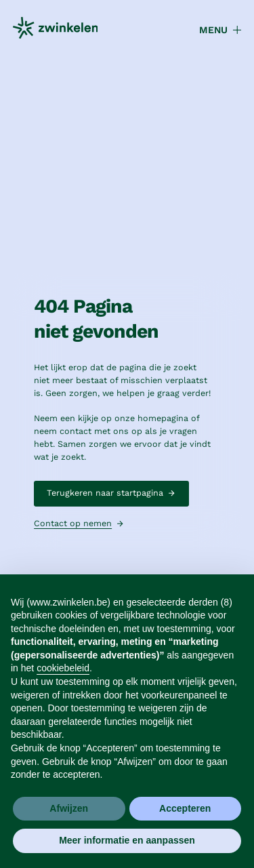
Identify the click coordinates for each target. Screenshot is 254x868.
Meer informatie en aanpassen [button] (127, 840)
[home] (56, 30)
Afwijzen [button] (69, 808)
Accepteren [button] (185, 808)
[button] (214, 30)
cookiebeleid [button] (63, 668)
